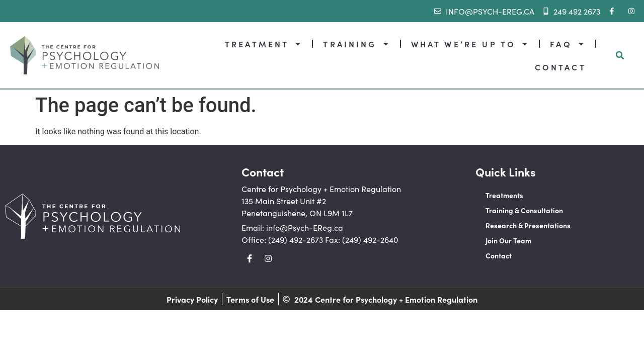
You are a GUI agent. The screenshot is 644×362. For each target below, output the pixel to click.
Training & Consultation (524, 210)
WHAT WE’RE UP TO (470, 44)
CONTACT (560, 67)
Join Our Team (508, 240)
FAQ (567, 44)
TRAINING (356, 44)
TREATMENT (263, 44)
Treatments (504, 195)
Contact (499, 255)
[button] (620, 55)
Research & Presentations (528, 225)
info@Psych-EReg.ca (305, 227)
